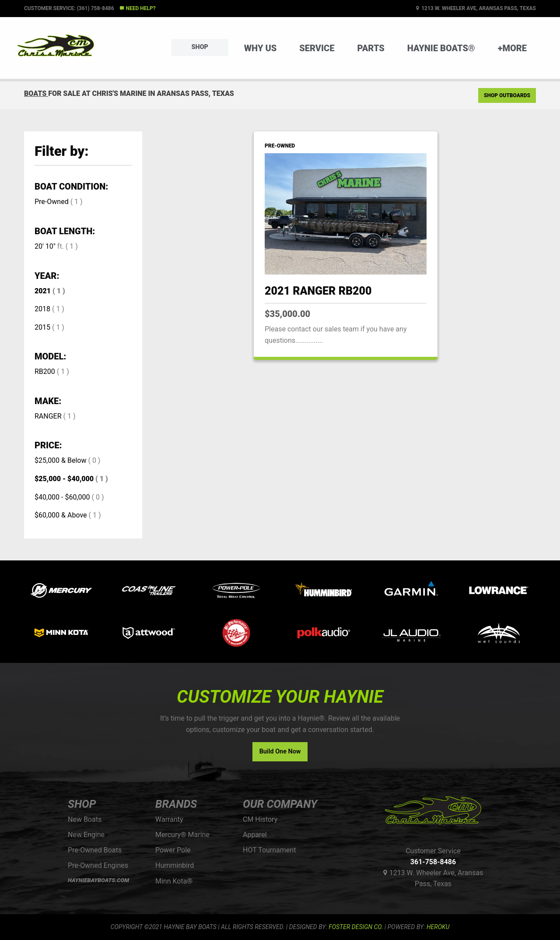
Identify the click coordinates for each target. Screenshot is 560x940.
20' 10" (45, 246)
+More (512, 48)
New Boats (85, 819)
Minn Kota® (174, 881)
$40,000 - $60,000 (62, 497)
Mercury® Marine (182, 835)
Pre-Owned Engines (98, 865)
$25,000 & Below (60, 460)
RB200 (45, 371)
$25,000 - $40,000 (64, 479)
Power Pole (173, 850)
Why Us (261, 48)
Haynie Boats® (441, 48)
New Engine (86, 835)
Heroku (438, 927)
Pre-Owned (52, 202)
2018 (42, 309)
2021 (43, 291)
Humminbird (175, 865)
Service (317, 48)
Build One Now (280, 752)
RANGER (48, 416)
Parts (371, 48)
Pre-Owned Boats (95, 850)
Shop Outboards (507, 95)
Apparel (255, 835)
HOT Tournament (269, 850)
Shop (200, 47)
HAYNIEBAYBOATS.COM (98, 880)
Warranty (169, 819)
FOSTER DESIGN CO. (356, 927)
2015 (42, 327)
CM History (260, 819)
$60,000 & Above (61, 515)
